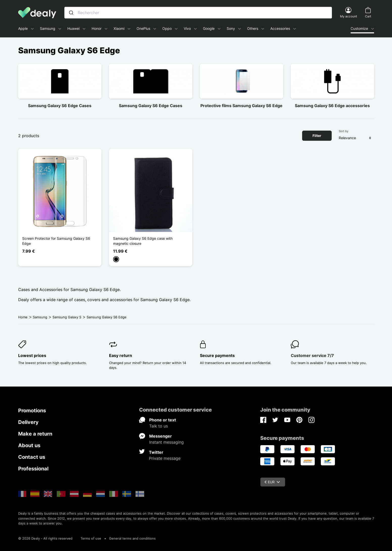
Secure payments (217, 355)
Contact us (32, 457)
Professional (33, 469)
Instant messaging (166, 442)
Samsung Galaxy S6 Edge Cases (60, 106)
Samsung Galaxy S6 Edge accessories (332, 106)
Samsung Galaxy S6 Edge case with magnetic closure (143, 241)
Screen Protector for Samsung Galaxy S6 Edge (56, 241)
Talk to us (159, 426)
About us (29, 445)
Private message (165, 458)
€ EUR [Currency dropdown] (272, 482)
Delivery (28, 422)
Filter (317, 136)
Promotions (32, 411)
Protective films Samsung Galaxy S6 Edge (241, 106)
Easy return (121, 355)
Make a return (35, 434)
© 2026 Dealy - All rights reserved (45, 538)
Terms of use (91, 538)
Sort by (344, 131)
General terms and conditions (132, 538)
